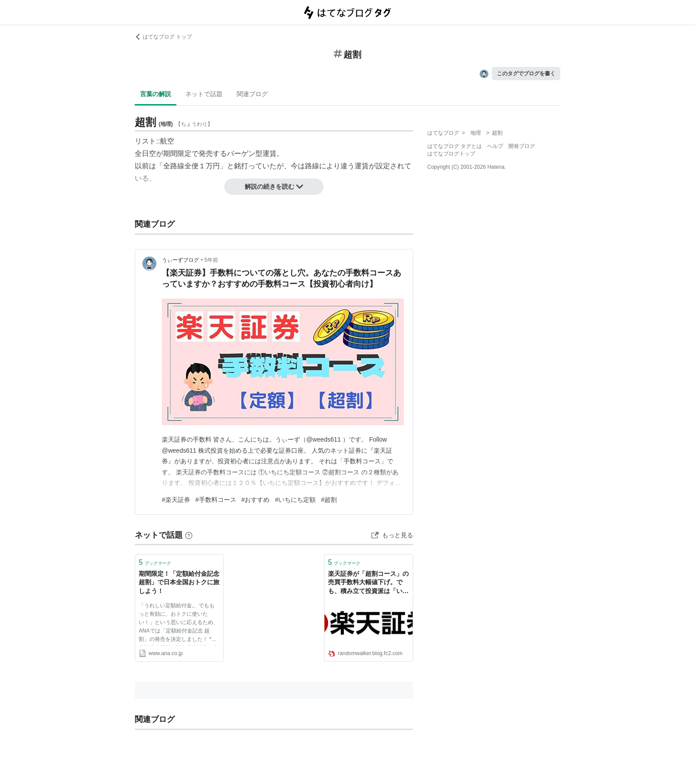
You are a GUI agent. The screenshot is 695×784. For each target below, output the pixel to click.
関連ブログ (252, 94)
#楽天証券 (176, 500)
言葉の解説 (156, 94)
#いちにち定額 (295, 500)
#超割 (329, 500)
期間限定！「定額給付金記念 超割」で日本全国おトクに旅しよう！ (179, 582)
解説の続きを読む (274, 186)
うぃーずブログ (180, 260)
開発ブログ (522, 146)
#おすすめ (256, 500)
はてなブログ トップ (163, 37)
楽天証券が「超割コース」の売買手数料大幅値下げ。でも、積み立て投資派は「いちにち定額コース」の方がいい (368, 583)
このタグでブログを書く (526, 74)
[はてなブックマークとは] (189, 535)
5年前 (211, 260)
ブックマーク (155, 562)
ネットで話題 (204, 94)
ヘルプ (495, 146)
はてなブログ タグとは (455, 146)
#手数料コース (216, 500)
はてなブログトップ (451, 154)
